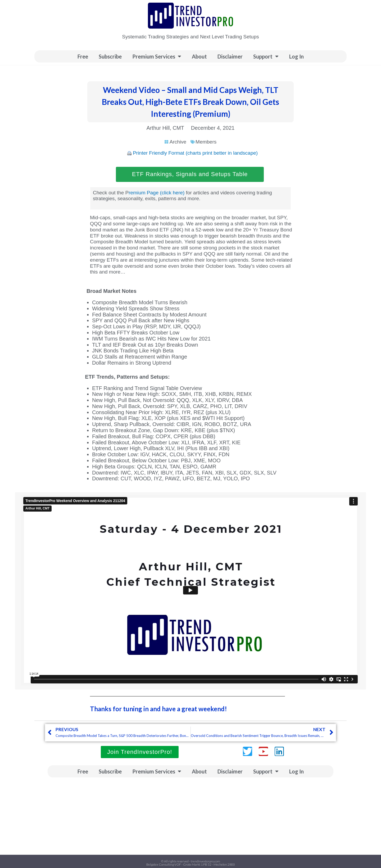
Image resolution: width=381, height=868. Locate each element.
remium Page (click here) (157, 193)
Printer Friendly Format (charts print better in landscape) (195, 153)
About (199, 56)
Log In (296, 56)
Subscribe (110, 56)
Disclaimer (230, 56)
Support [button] (266, 56)
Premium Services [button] (157, 56)
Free (83, 56)
